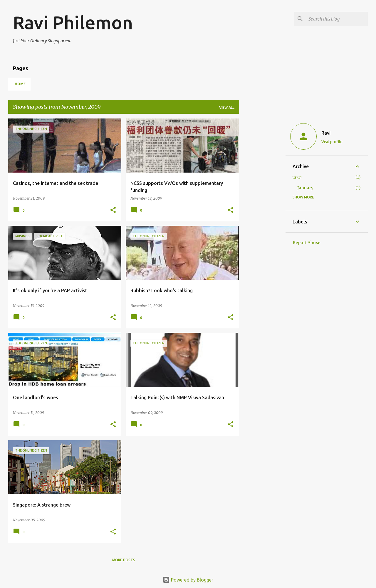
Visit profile (332, 142)
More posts (124, 560)
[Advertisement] (262, 207)
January (305, 188)
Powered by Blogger (188, 580)
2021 (297, 178)
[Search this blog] (337, 19)
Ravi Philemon (73, 22)
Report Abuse (306, 243)
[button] (113, 210)
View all (227, 107)
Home (20, 84)
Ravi (326, 133)
